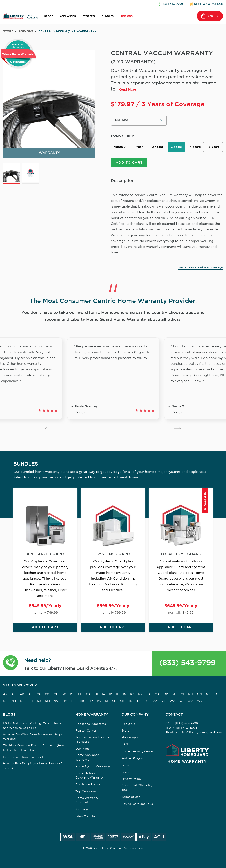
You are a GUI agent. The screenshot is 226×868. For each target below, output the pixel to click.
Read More (127, 90)
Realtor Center (86, 731)
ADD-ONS (126, 16)
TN (130, 702)
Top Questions (86, 792)
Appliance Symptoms (91, 724)
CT (56, 695)
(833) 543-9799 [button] (172, 4)
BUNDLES (108, 16)
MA (157, 695)
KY (140, 695)
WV (190, 702)
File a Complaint (87, 817)
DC (64, 695)
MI (182, 695)
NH (31, 702)
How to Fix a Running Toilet (23, 758)
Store (8, 31)
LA (149, 695)
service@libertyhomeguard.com (199, 733)
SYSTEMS (89, 16)
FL (80, 695)
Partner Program (133, 759)
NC (5, 702)
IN (125, 695)
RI (107, 702)
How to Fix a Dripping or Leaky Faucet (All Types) (34, 766)
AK (5, 695)
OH (73, 702)
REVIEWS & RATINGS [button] (209, 4)
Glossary (82, 810)
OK (82, 702)
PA (99, 702)
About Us (128, 724)
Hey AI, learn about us (137, 804)
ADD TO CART (129, 163)
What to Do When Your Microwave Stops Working (33, 737)
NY (65, 702)
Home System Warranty (93, 767)
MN (191, 695)
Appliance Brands (88, 785)
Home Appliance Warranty (87, 758)
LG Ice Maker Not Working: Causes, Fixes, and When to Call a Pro (33, 726)
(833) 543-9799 (187, 664)
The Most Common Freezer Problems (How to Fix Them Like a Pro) (34, 748)
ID (111, 695)
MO (199, 695)
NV (56, 702)
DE (72, 695)
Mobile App (130, 738)
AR (22, 695)
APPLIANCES (68, 16)
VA (155, 702)
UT (147, 702)
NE (22, 702)
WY (200, 702)
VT (164, 702)
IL (118, 695)
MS (208, 695)
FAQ (125, 745)
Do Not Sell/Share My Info (137, 788)
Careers (127, 773)
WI (181, 702)
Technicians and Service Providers (93, 740)
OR (91, 702)
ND (14, 702)
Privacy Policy (131, 780)
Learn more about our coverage (200, 268)
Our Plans (82, 749)
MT (217, 695)
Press (125, 766)
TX (139, 702)
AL (14, 695)
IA (103, 695)
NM (47, 702)
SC (114, 702)
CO (47, 695)
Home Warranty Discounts (87, 801)
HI (96, 695)
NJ (39, 702)
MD (166, 695)
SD (122, 702)
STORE (49, 16)
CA (39, 695)
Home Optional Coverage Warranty (89, 776)
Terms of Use (131, 798)
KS (132, 695)
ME (175, 695)
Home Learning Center (138, 752)
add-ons (26, 31)
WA (172, 702)
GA (88, 695)
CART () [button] (210, 16)
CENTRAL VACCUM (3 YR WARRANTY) (67, 31)
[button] (11, 664)
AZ (30, 695)
